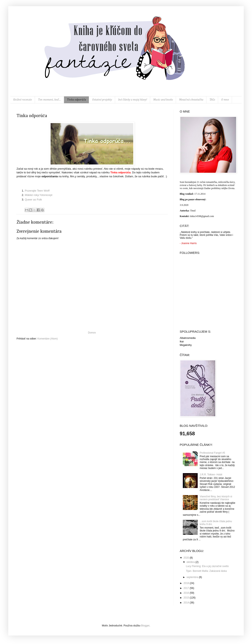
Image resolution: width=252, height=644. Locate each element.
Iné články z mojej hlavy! (133, 100)
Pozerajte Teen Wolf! (37, 191)
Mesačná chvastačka (191, 100)
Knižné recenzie (23, 100)
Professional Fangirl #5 (212, 453)
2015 (187, 598)
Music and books (163, 100)
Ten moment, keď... (49, 100)
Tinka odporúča (76, 100)
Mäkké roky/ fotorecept (39, 195)
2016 (187, 593)
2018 (187, 583)
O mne (225, 100)
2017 (187, 588)
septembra (193, 577)
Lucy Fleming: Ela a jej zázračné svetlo (207, 566)
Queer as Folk (33, 200)
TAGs (212, 100)
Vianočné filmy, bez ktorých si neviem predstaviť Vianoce (216, 498)
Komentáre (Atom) (48, 339)
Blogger (145, 626)
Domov (92, 333)
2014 (187, 603)
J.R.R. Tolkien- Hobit (211, 475)
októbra (191, 562)
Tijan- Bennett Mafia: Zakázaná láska (206, 571)
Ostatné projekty (102, 100)
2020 (187, 558)
